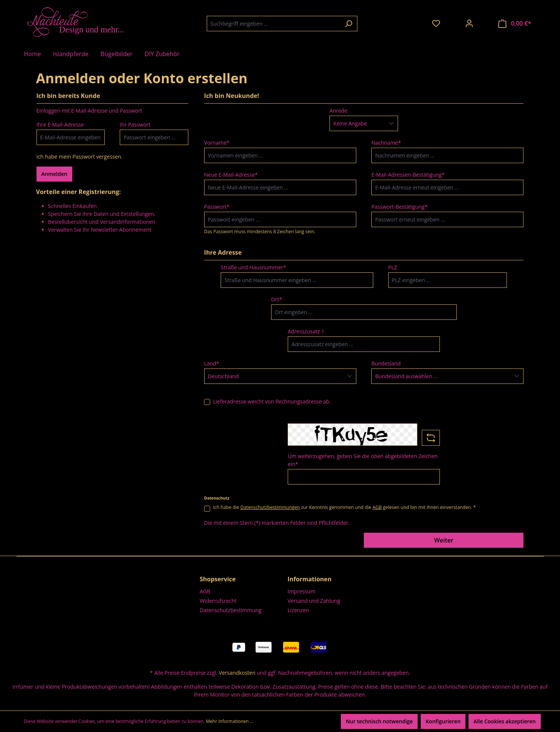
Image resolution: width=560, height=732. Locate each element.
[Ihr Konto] (469, 23)
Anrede (338, 111)
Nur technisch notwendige (379, 721)
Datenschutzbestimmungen (270, 507)
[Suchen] (349, 24)
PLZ (393, 267)
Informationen (310, 579)
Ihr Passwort (135, 125)
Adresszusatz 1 (306, 331)
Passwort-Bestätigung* (399, 207)
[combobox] (273, 24)
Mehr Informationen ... (230, 721)
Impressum (302, 591)
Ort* (277, 299)
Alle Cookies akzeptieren (504, 721)
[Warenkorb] (515, 24)
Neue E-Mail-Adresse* (231, 175)
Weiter (444, 540)
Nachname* (386, 143)
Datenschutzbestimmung (230, 610)
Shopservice (218, 579)
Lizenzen (298, 610)
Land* (212, 363)
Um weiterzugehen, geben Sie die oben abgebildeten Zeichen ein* (363, 460)
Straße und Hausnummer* (253, 267)
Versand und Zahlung (314, 601)
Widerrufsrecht (218, 601)
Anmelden (54, 174)
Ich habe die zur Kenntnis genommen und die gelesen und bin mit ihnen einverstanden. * (345, 507)
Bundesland (386, 363)
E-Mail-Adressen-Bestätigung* (408, 175)
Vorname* (217, 143)
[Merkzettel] (436, 23)
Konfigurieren (443, 721)
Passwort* (217, 207)
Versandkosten (237, 673)
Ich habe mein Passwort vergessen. (80, 157)
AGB (377, 507)
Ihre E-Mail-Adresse (60, 125)
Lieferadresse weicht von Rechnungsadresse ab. (272, 401)
